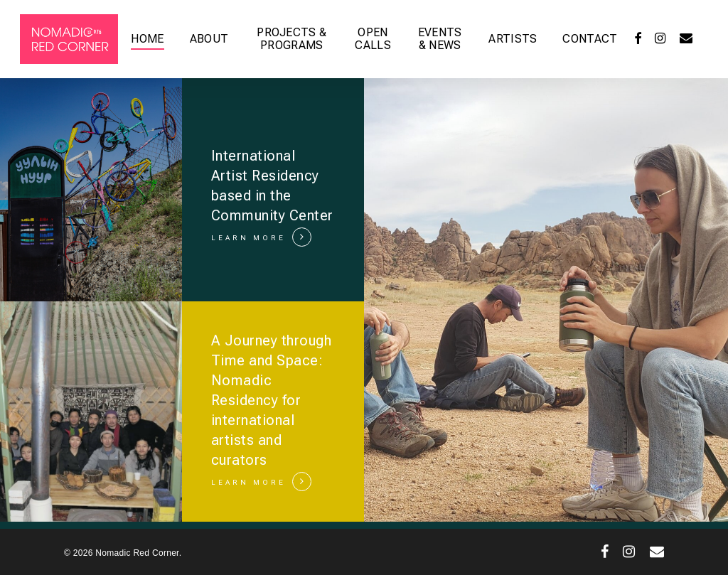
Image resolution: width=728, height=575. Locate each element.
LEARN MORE (248, 238)
